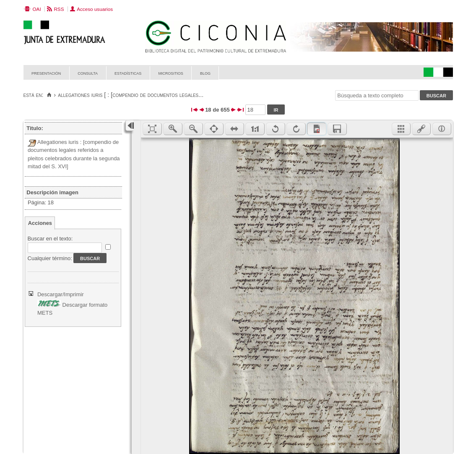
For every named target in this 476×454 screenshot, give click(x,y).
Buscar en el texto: (50, 239)
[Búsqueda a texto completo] (377, 95)
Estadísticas (128, 73)
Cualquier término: (50, 258)
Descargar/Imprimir (61, 294)
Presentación (46, 73)
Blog (205, 73)
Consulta (88, 73)
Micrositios (171, 73)
